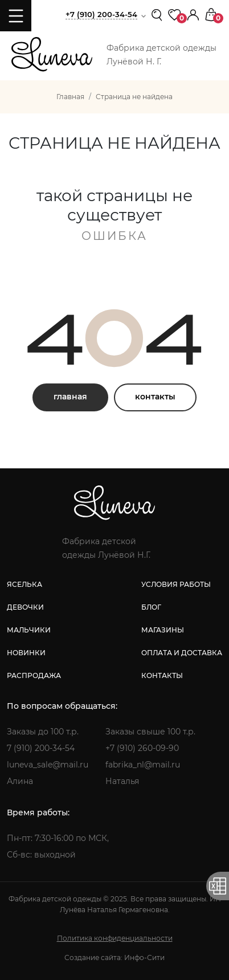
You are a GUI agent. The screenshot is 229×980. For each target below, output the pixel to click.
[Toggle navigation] (16, 16)
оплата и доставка (182, 653)
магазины (163, 630)
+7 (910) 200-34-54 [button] (101, 14)
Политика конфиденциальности (115, 938)
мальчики (29, 630)
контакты (155, 397)
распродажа (34, 675)
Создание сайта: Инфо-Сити (114, 957)
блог (151, 607)
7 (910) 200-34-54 (41, 748)
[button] (193, 14)
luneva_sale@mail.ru (48, 765)
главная (70, 397)
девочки (25, 607)
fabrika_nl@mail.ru (143, 765)
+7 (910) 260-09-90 (142, 748)
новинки (26, 653)
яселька (24, 584)
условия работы (176, 584)
